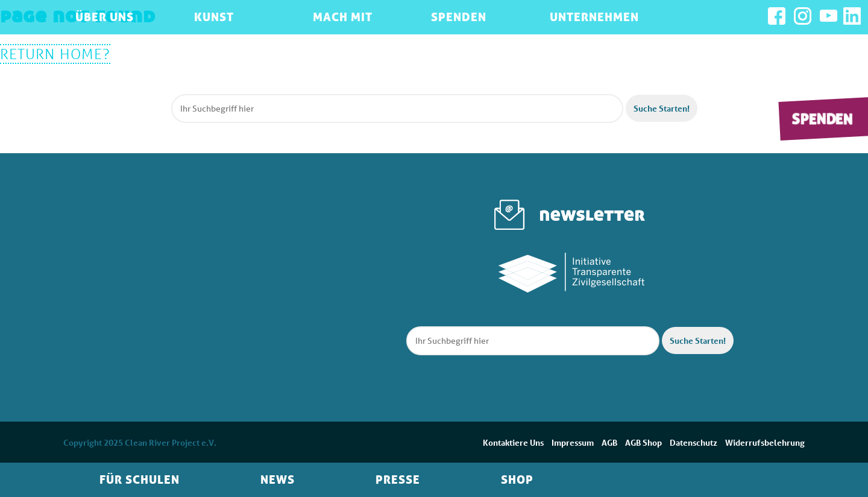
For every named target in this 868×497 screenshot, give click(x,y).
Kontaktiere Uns (513, 442)
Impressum (573, 442)
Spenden (822, 119)
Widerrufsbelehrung (765, 442)
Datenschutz (693, 442)
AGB (609, 442)
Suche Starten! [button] (662, 108)
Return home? (55, 54)
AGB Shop (643, 442)
